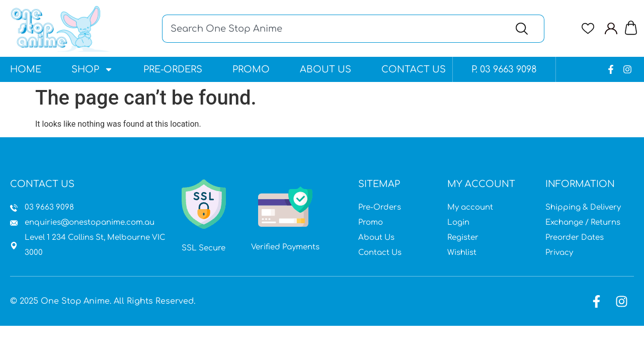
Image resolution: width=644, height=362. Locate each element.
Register (463, 238)
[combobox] (333, 29)
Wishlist (462, 253)
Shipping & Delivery (583, 207)
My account (470, 207)
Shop (92, 69)
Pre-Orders (173, 69)
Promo (251, 69)
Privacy (559, 253)
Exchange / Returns (583, 222)
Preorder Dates (575, 238)
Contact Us (414, 69)
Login (458, 222)
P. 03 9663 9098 (504, 69)
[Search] (524, 29)
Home (26, 69)
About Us (326, 69)
